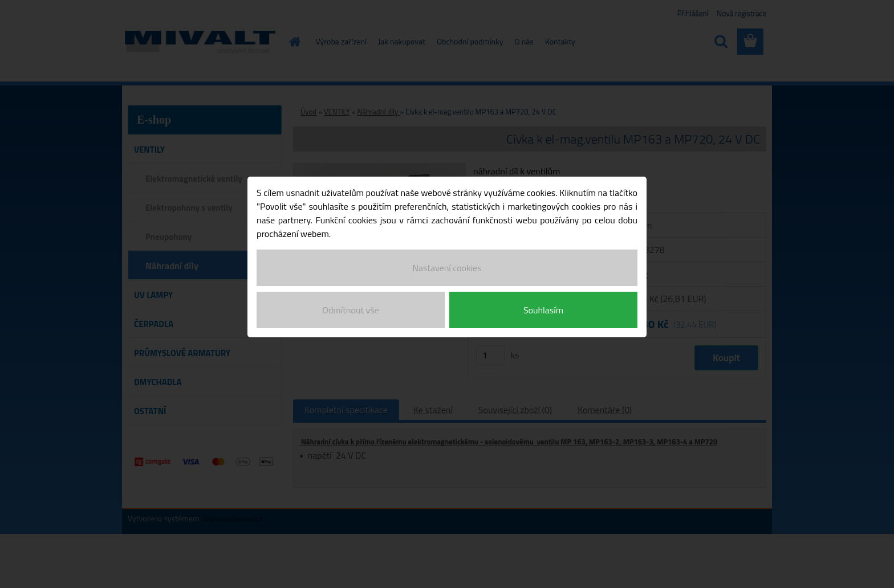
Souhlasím (543, 307)
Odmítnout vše (350, 307)
